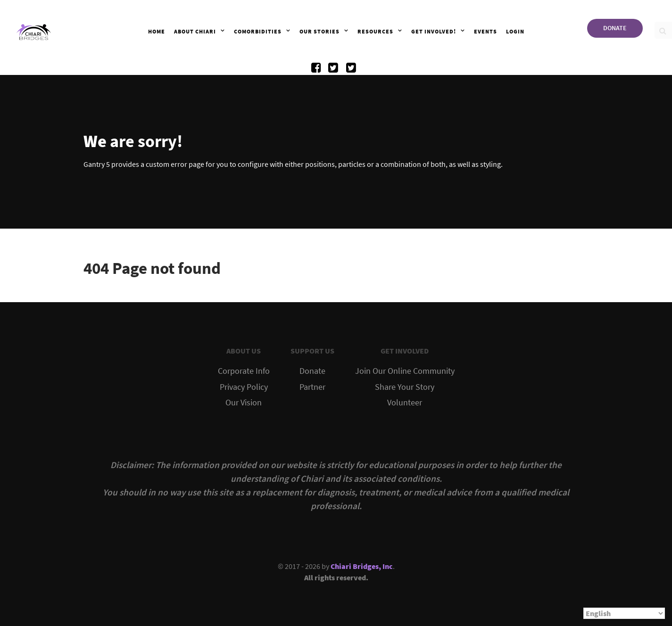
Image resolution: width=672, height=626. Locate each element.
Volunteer (405, 403)
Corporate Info (244, 371)
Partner (312, 387)
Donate (312, 371)
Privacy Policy (244, 387)
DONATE (615, 28)
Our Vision (244, 403)
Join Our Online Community (405, 371)
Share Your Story (405, 387)
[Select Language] (624, 613)
